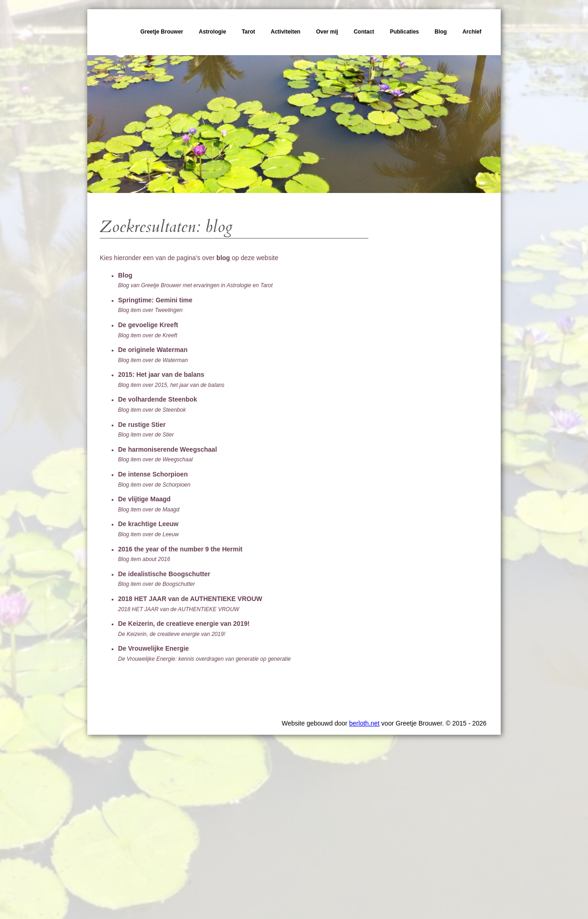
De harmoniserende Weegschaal (167, 449)
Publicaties (404, 32)
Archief (472, 32)
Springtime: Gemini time (155, 300)
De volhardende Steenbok (158, 399)
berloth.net (364, 723)
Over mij (327, 32)
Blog (441, 32)
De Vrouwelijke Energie (153, 648)
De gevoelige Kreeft (148, 325)
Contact (364, 32)
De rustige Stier (142, 425)
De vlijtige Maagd (144, 499)
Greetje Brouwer (161, 32)
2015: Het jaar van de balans (161, 374)
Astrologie (212, 32)
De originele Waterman (153, 350)
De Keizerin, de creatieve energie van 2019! (184, 624)
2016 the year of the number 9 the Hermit (180, 549)
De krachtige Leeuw (148, 524)
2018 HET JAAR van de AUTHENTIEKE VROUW (190, 599)
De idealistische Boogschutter (164, 574)
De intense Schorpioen (153, 474)
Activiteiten (286, 32)
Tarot (248, 32)
